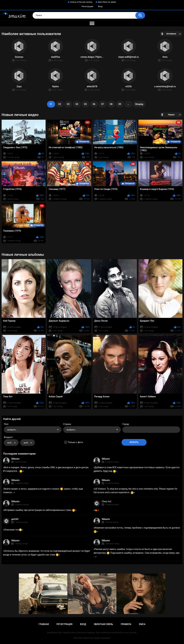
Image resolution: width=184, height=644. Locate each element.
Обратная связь (103, 624)
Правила (126, 624)
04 (77, 104)
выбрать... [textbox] (12, 430)
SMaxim (15, 459)
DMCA (142, 624)
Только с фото (75, 442)
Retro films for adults (107, 2)
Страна (67, 424)
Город (126, 424)
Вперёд (139, 104)
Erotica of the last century (81, 2)
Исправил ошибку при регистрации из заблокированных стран (40, 510)
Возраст (8, 437)
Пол (6, 424)
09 (120, 104)
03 (68, 104)
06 (94, 104)
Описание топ (13, 530)
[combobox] (33, 430)
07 (103, 104)
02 (60, 104)
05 (85, 104)
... (128, 104)
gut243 (15, 519)
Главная (44, 624)
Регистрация (87, 6)
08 (111, 104)
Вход (100, 6)
